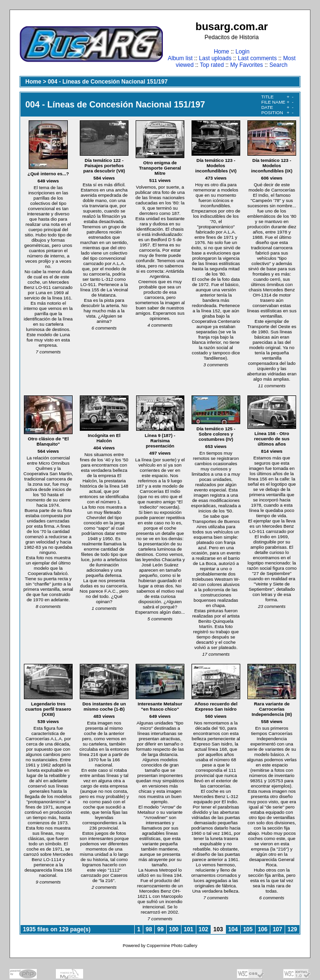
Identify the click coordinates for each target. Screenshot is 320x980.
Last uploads (215, 58)
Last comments (257, 58)
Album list (180, 58)
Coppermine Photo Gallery (172, 946)
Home (222, 52)
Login (242, 52)
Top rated (212, 65)
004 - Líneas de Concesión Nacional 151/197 (108, 82)
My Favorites (247, 65)
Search (278, 65)
